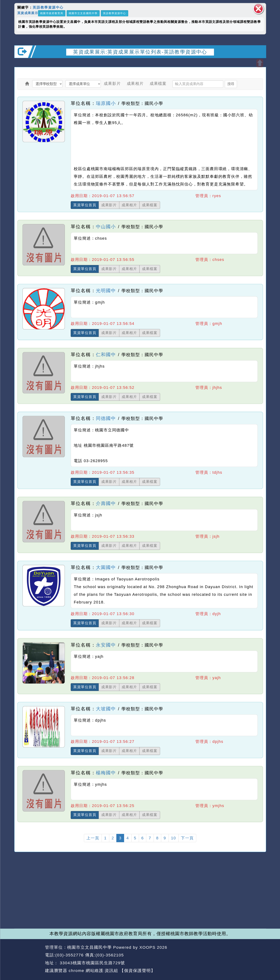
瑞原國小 (106, 103)
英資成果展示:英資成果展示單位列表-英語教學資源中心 (140, 52)
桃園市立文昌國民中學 (83, 13)
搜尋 (231, 84)
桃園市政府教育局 (52, 13)
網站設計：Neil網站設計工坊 (28, 959)
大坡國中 (106, 709)
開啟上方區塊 (260, 63)
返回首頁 (230, 955)
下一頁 (187, 838)
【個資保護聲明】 (137, 970)
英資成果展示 (27, 13)
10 (173, 838)
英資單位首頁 (85, 205)
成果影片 (112, 83)
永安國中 (106, 645)
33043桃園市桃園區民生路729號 (92, 963)
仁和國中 (106, 355)
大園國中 (106, 567)
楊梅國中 (106, 773)
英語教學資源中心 (48, 8)
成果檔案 (158, 83)
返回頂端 (256, 955)
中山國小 (106, 227)
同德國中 (106, 419)
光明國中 (106, 291)
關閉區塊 (258, 9)
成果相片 (135, 83)
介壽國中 (106, 503)
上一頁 (93, 838)
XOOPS (147, 947)
